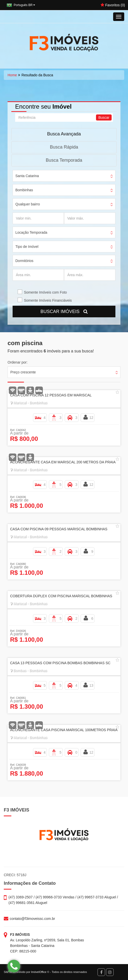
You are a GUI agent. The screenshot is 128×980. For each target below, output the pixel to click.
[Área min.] (38, 275)
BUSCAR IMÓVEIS (64, 312)
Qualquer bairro (28, 204)
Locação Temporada (31, 232)
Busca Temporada (64, 160)
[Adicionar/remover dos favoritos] (117, 392)
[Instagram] (110, 972)
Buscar (104, 117)
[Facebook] (101, 972)
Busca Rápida (64, 147)
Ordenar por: (18, 362)
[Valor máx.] (90, 218)
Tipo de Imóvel (27, 247)
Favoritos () (113, 5)
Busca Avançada (64, 134)
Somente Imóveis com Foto (45, 292)
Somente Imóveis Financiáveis (48, 300)
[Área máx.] (90, 275)
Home (12, 75)
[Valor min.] (38, 218)
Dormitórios (24, 261)
